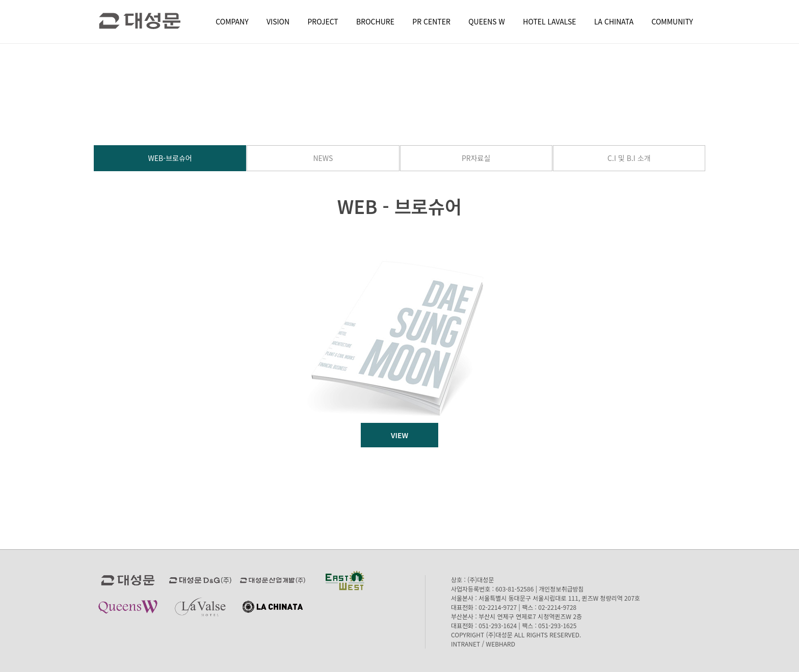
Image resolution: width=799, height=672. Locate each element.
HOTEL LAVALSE (549, 21)
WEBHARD (501, 644)
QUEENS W (487, 21)
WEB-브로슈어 (170, 158)
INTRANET (465, 644)
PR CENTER (431, 21)
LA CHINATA (614, 21)
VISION (278, 21)
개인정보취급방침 (561, 589)
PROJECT (323, 21)
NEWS (323, 158)
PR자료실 (476, 158)
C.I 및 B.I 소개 (629, 158)
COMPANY (232, 21)
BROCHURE (375, 21)
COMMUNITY (672, 21)
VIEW (400, 435)
